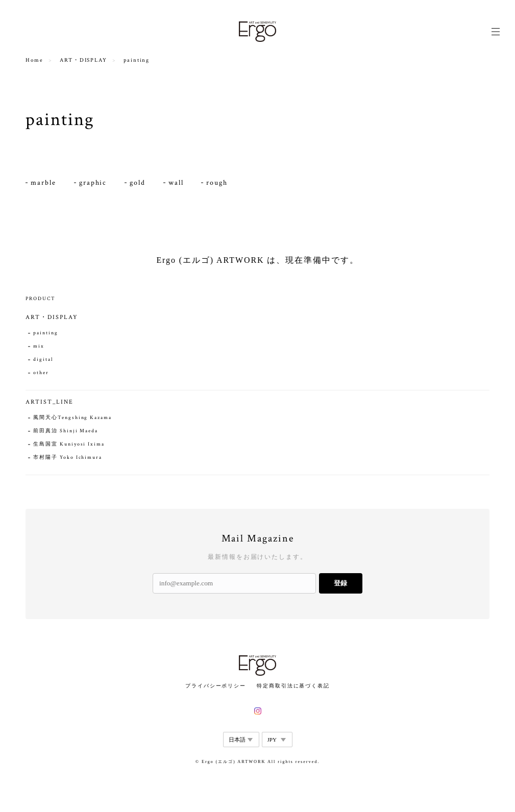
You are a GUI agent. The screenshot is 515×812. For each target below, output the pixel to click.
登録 (340, 583)
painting (45, 333)
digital (43, 360)
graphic (93, 183)
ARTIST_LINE (49, 402)
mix (39, 346)
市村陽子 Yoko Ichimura (68, 458)
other (41, 373)
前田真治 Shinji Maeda (66, 431)
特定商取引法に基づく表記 (293, 686)
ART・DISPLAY (83, 60)
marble (43, 183)
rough (217, 183)
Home (34, 60)
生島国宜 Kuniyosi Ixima (69, 444)
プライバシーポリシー (216, 686)
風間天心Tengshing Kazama (72, 418)
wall (176, 183)
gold (138, 183)
